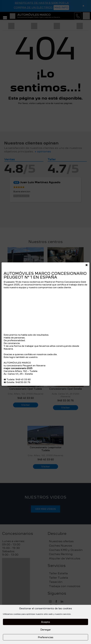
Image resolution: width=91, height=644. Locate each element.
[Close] (87, 264)
